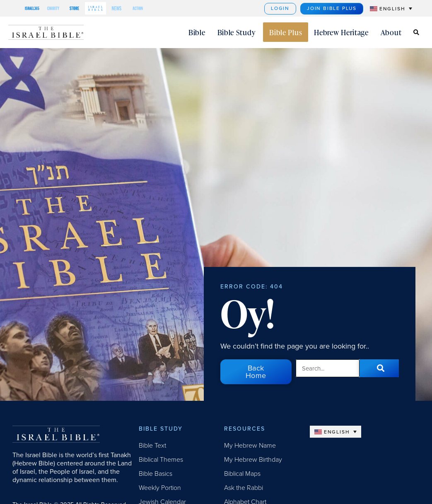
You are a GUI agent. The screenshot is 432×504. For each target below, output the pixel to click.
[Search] (379, 368)
